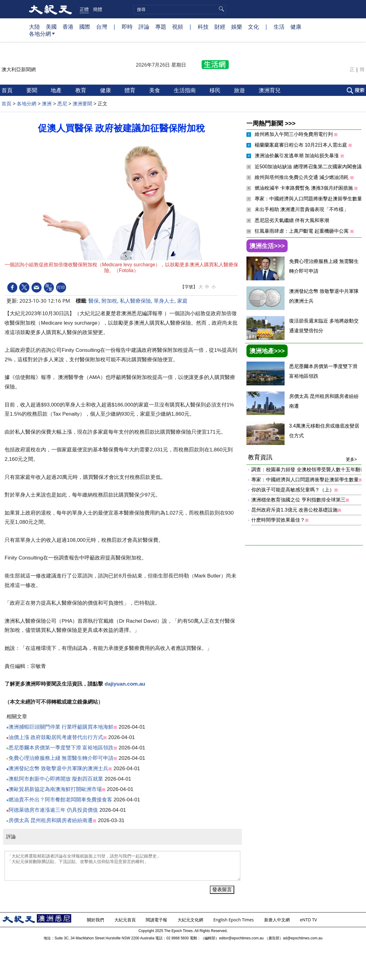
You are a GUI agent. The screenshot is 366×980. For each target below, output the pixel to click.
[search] (180, 9)
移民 (216, 90)
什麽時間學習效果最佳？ (278, 520)
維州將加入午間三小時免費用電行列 (294, 134)
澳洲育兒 (270, 90)
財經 (220, 27)
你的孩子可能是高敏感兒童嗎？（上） (293, 490)
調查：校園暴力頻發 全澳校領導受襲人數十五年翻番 (308, 470)
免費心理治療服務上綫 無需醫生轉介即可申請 (61, 758)
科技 (203, 27)
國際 (85, 27)
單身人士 (164, 301)
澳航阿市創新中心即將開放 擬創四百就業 (56, 779)
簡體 (98, 9)
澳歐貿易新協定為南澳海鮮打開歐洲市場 (55, 789)
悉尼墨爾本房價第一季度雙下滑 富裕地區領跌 (61, 748)
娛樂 (237, 27)
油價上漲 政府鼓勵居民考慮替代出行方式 (56, 737)
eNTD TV (309, 920)
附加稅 (109, 301)
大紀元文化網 (191, 920)
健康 (296, 27)
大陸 (34, 27)
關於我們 (96, 920)
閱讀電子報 (157, 920)
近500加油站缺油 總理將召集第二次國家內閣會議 (309, 167)
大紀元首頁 (126, 920)
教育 (82, 90)
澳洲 (47, 104)
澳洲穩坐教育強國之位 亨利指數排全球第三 (298, 500)
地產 (57, 90)
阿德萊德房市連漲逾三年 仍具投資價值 (53, 810)
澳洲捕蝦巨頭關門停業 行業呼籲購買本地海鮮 (61, 727)
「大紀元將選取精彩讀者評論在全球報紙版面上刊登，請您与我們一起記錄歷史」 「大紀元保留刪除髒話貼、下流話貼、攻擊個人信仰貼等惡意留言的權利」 (122, 866)
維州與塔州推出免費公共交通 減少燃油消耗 (302, 177)
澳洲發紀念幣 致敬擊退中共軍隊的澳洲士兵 (59, 769)
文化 (253, 27)
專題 (161, 27)
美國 (51, 27)
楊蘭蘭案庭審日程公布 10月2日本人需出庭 (302, 145)
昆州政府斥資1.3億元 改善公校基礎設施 (294, 510)
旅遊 (240, 90)
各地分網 (42, 36)
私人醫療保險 (135, 301)
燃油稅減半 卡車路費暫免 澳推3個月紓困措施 (304, 188)
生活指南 (186, 90)
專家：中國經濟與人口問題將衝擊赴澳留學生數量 (309, 199)
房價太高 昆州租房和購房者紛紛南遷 (51, 820)
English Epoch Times (234, 920)
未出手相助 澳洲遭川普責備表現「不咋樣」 (302, 209)
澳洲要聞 (82, 104)
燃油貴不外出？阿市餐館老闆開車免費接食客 (60, 800)
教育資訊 (302, 457)
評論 (144, 27)
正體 (84, 9)
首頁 (8, 90)
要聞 (32, 90)
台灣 (102, 27)
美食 (155, 90)
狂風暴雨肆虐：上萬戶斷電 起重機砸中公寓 (302, 231)
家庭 (182, 301)
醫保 (94, 301)
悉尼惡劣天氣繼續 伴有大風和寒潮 (292, 220)
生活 (279, 27)
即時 (127, 27)
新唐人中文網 (278, 920)
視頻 (178, 27)
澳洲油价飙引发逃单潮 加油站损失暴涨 (298, 156)
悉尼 (62, 104)
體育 (131, 90)
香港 (68, 27)
